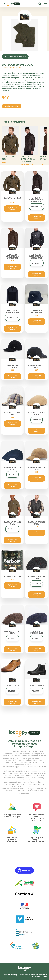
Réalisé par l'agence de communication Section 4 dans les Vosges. (25, 976)
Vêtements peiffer (17, 68)
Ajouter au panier (12, 106)
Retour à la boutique (18, 57)
